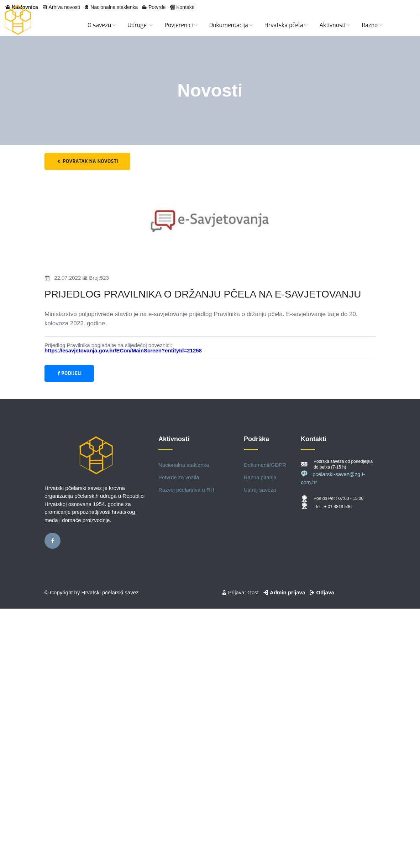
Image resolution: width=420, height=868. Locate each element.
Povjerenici (181, 25)
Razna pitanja (260, 477)
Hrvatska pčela (287, 25)
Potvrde (157, 7)
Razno (373, 25)
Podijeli (69, 373)
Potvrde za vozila (179, 477)
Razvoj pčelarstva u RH (186, 490)
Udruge (141, 25)
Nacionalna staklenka (114, 7)
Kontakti (185, 7)
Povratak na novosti (87, 161)
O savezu (102, 25)
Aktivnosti (335, 25)
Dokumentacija (232, 25)
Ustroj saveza (260, 490)
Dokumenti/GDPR (265, 465)
